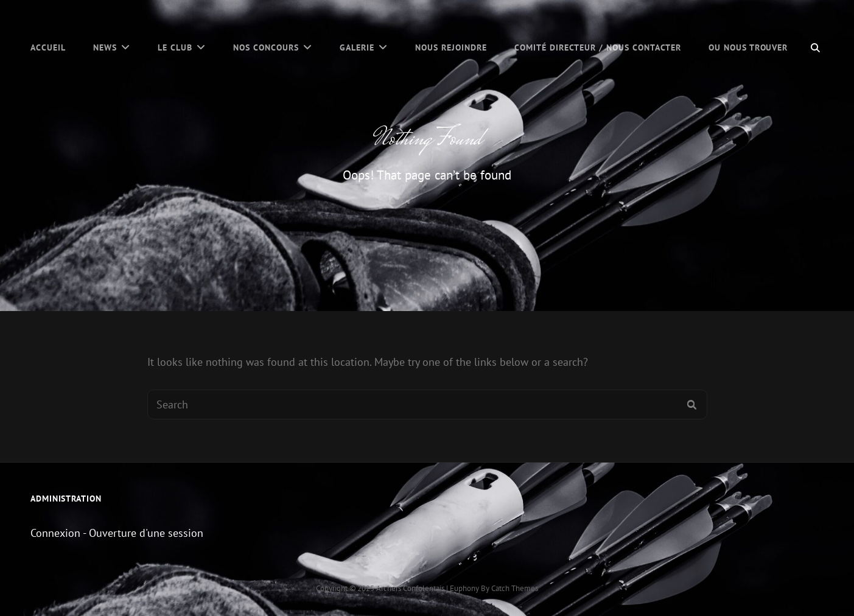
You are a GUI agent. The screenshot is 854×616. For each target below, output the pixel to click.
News (105, 47)
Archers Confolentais (410, 588)
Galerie (357, 47)
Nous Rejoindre (451, 47)
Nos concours (266, 47)
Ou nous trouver (748, 47)
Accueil (48, 47)
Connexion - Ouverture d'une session (117, 533)
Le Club (175, 47)
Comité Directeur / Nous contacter (598, 47)
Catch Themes (515, 588)
